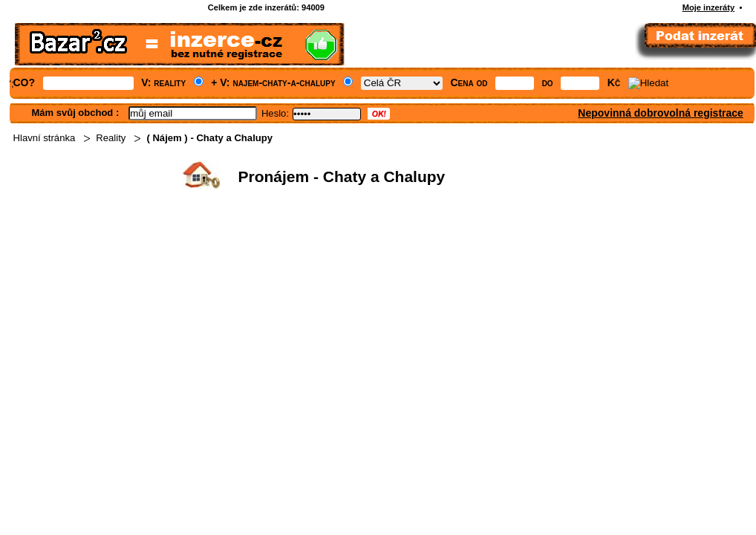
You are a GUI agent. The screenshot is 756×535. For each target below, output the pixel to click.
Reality (111, 138)
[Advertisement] (379, 309)
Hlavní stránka (45, 138)
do (548, 82)
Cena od (469, 82)
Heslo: (275, 113)
